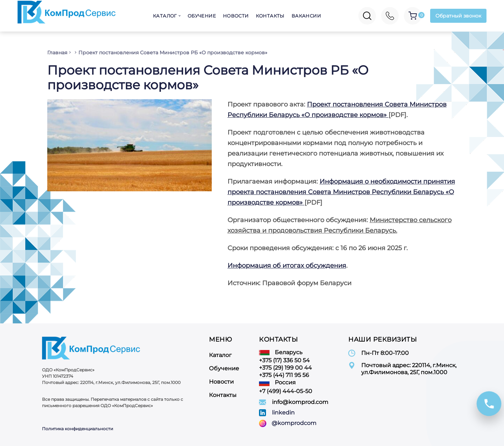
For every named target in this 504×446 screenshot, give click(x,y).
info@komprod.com (300, 402)
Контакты (270, 16)
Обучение (202, 16)
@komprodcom (294, 423)
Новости (236, 16)
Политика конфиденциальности (78, 429)
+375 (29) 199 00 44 (285, 368)
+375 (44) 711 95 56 (284, 375)
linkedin (283, 413)
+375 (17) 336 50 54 (284, 360)
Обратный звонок (458, 16)
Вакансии (306, 16)
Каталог (165, 16)
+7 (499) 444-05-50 (286, 391)
